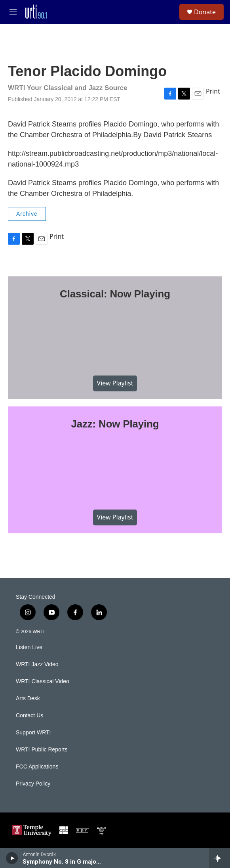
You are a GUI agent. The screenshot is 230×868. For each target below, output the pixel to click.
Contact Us (29, 716)
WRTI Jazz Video (37, 664)
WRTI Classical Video (43, 681)
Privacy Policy (33, 784)
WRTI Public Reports (42, 750)
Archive (27, 214)
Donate (205, 12)
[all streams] (220, 858)
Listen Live (29, 647)
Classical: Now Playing (115, 294)
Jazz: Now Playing (115, 424)
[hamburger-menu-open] (13, 12)
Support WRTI (33, 733)
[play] (12, 858)
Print (213, 91)
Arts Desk (28, 698)
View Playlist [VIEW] (115, 383)
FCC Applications (37, 767)
